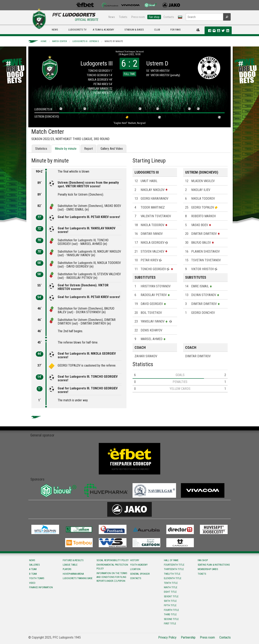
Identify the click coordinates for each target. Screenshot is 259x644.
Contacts (169, 17)
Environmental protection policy (112, 567)
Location (135, 569)
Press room (138, 17)
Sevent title (171, 597)
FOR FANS (176, 30)
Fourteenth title (174, 565)
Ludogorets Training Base (78, 578)
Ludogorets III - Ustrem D (86, 41)
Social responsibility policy (113, 560)
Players (67, 569)
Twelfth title (172, 574)
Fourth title (171, 610)
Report (89, 149)
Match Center (59, 41)
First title (170, 624)
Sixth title (170, 601)
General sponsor (140, 574)
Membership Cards (208, 569)
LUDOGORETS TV (77, 30)
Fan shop (154, 17)
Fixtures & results (73, 560)
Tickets (123, 17)
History (135, 560)
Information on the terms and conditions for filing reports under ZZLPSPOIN (112, 577)
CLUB (157, 30)
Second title (171, 619)
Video (32, 583)
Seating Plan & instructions (214, 565)
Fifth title (170, 605)
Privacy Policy (167, 637)
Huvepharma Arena (73, 574)
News (112, 17)
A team (33, 569)
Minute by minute (114, 41)
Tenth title (171, 583)
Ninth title (171, 587)
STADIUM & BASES (134, 30)
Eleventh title (173, 578)
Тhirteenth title (174, 569)
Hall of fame (171, 560)
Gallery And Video (112, 149)
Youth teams (37, 578)
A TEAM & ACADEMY (103, 30)
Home (44, 41)
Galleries (34, 565)
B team (33, 574)
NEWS (55, 30)
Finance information (41, 587)
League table (70, 565)
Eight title (170, 592)
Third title (170, 614)
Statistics (41, 149)
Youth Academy (139, 565)
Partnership (188, 637)
